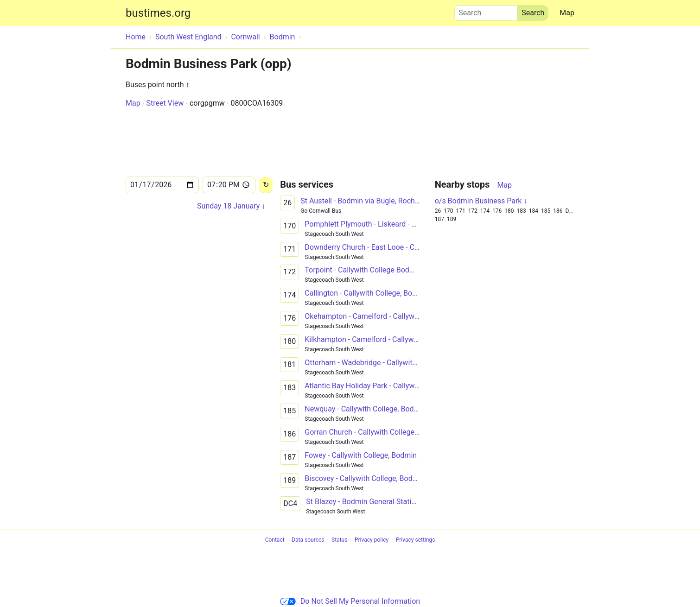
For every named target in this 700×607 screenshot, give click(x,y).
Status (339, 540)
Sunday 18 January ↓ (231, 206)
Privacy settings (416, 540)
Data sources (308, 540)
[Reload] (266, 185)
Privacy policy (372, 540)
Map (567, 13)
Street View (165, 103)
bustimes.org (158, 13)
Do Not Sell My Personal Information (350, 601)
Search (486, 11)
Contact (275, 540)
